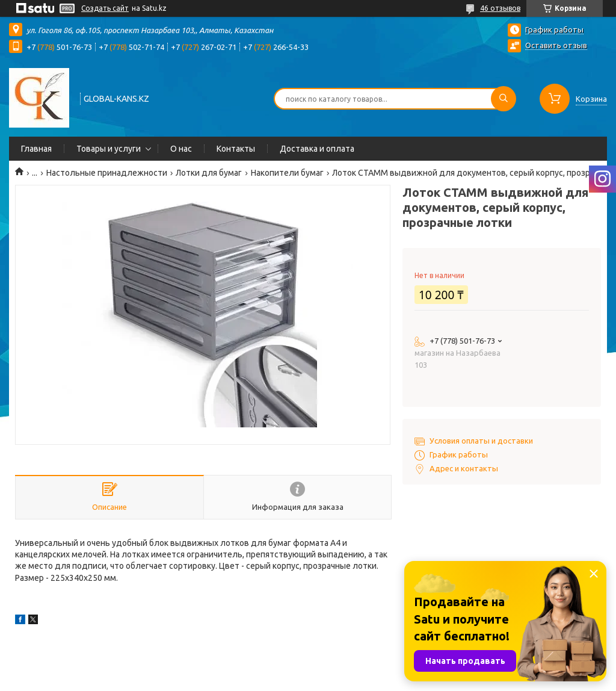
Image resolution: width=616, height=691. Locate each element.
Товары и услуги (109, 149)
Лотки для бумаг (209, 173)
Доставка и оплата (317, 149)
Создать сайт (105, 8)
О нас (181, 149)
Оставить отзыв (556, 45)
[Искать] (504, 99)
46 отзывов (500, 8)
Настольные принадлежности (107, 173)
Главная (36, 149)
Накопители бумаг (287, 173)
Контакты (236, 149)
